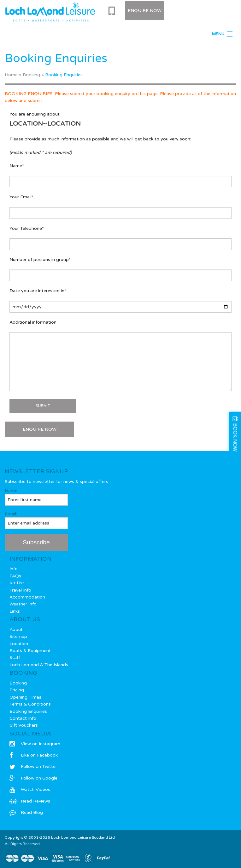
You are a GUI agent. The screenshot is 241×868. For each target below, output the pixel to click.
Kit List (17, 583)
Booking (31, 75)
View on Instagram (35, 744)
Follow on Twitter (33, 766)
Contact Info (23, 718)
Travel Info (20, 590)
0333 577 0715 (113, 11)
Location (19, 644)
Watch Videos (30, 789)
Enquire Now (145, 11)
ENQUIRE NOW (40, 429)
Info (14, 569)
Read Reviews (30, 801)
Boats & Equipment (30, 651)
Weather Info (23, 604)
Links (15, 611)
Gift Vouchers (24, 725)
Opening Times (25, 697)
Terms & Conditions (30, 704)
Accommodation (27, 597)
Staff (15, 658)
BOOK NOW (235, 437)
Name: (36, 497)
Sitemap (18, 636)
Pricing (17, 690)
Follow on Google (33, 778)
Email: (36, 520)
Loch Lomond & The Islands (39, 665)
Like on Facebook (34, 755)
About (16, 630)
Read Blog (26, 812)
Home (11, 75)
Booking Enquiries (28, 711)
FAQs (15, 576)
